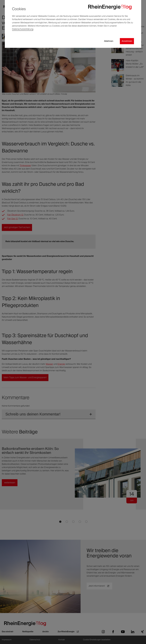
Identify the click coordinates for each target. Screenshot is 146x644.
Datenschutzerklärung (23, 29)
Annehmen (127, 41)
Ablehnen (109, 41)
